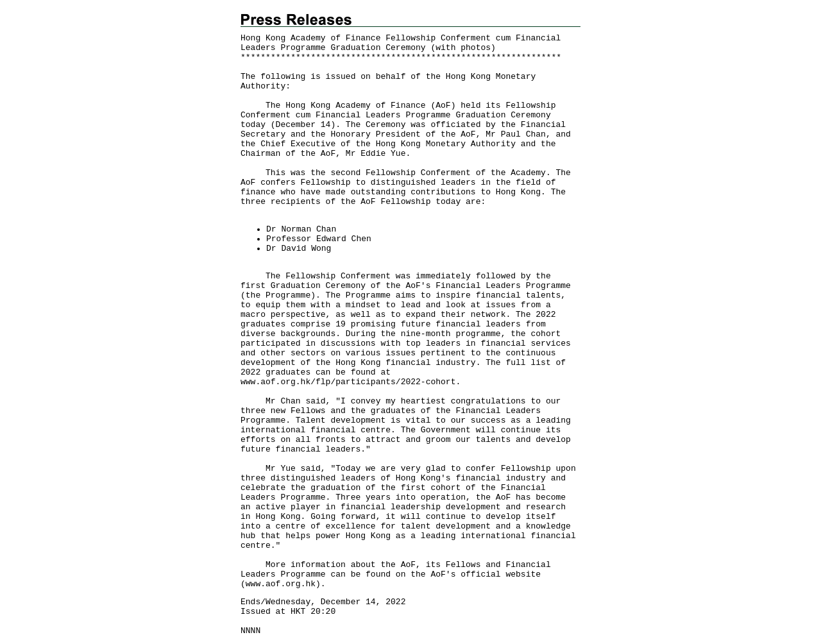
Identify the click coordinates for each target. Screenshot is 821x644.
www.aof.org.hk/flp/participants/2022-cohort (348, 382)
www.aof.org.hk (281, 584)
